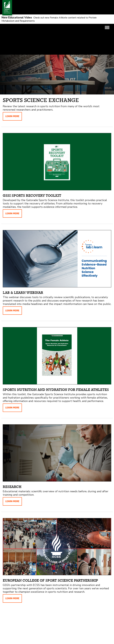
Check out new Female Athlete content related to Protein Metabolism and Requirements (49, 19)
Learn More (12, 116)
